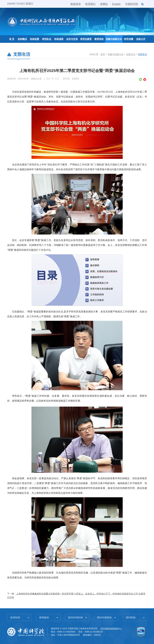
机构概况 (22, 39)
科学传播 (129, 39)
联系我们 (90, 4)
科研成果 (59, 39)
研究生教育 (86, 39)
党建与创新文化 (114, 39)
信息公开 (141, 39)
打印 (66, 79)
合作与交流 (72, 39)
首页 (103, 54)
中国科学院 (132, 4)
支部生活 (142, 54)
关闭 (75, 79)
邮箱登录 (76, 4)
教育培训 (99, 39)
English (116, 4)
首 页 (12, 39)
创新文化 (131, 54)
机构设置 (35, 39)
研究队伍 (47, 39)
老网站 (104, 4)
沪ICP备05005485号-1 (111, 629)
